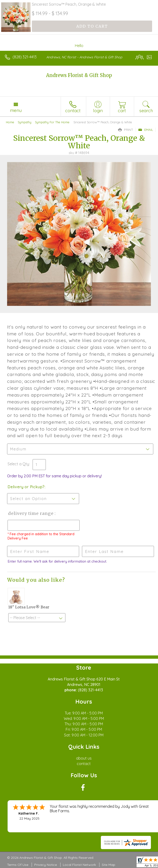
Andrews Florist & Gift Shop (79, 75)
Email (146, 130)
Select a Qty (18, 464)
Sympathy (25, 122)
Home (10, 122)
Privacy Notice (46, 865)
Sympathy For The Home (52, 122)
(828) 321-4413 (25, 57)
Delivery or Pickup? (26, 487)
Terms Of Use (18, 865)
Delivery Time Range (31, 513)
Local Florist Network (79, 865)
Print (126, 130)
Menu (16, 110)
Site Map (109, 865)
